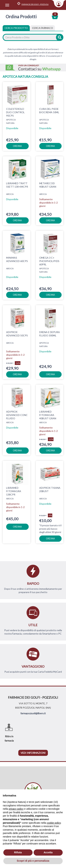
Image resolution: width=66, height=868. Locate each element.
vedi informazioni (33, 753)
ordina (17, 146)
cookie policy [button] (54, 823)
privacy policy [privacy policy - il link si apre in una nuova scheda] (16, 809)
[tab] (43, 28)
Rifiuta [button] (18, 852)
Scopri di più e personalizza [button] (33, 861)
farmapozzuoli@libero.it (33, 713)
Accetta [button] (48, 852)
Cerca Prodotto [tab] (16, 28)
